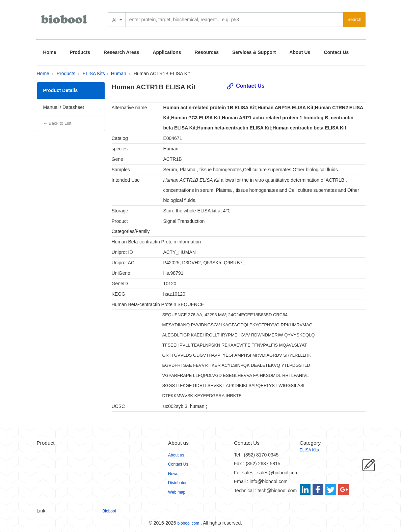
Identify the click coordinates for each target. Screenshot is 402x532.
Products (80, 52)
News (173, 474)
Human (119, 73)
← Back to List (57, 123)
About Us (300, 52)
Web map (177, 492)
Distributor (177, 483)
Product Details (61, 90)
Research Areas (121, 52)
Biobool (109, 511)
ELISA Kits (94, 73)
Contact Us (336, 52)
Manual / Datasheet (64, 107)
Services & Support (254, 52)
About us (176, 455)
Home (50, 52)
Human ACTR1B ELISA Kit (162, 73)
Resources (207, 52)
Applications (167, 52)
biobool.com (189, 523)
